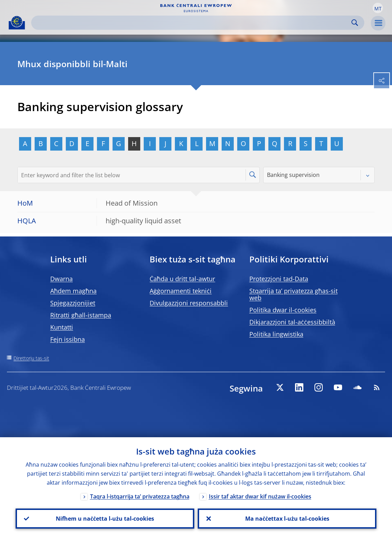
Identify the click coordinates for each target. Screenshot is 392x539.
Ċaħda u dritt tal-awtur (182, 279)
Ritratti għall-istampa (81, 315)
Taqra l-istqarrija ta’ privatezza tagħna (140, 496)
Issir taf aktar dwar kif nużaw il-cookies (260, 496)
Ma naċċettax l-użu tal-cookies (287, 519)
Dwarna (61, 279)
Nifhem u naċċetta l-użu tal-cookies (105, 519)
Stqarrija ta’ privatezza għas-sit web (293, 294)
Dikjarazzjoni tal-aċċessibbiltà (292, 322)
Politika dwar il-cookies (283, 310)
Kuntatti (62, 327)
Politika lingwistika (276, 334)
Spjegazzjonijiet (73, 303)
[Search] (192, 23)
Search (355, 23)
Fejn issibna (68, 339)
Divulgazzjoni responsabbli (189, 303)
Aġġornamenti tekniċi (181, 291)
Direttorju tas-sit (31, 358)
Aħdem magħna (73, 291)
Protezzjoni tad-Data (279, 279)
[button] (378, 8)
